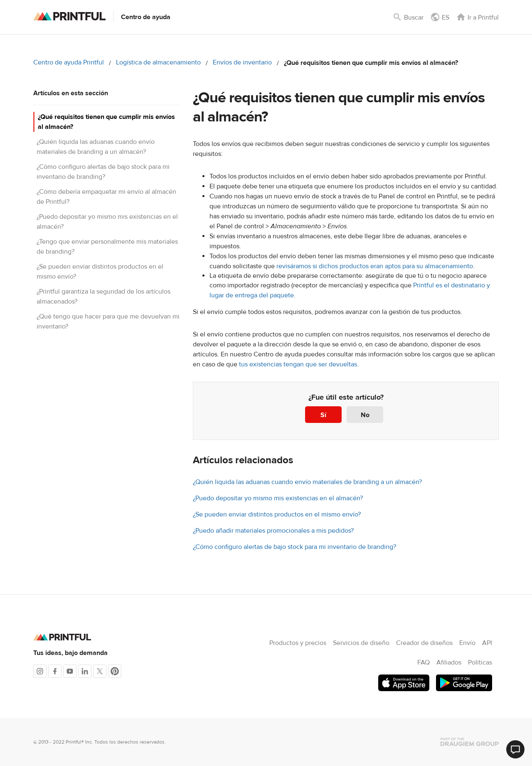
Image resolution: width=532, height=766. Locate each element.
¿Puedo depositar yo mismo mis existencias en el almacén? (278, 498)
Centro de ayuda (146, 17)
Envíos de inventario (242, 62)
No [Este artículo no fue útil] (365, 415)
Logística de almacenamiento (158, 62)
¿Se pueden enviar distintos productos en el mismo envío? (277, 514)
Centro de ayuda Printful (69, 62)
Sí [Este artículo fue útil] (323, 415)
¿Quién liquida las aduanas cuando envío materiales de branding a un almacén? (307, 482)
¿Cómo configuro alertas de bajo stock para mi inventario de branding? (294, 547)
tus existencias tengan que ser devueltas (298, 364)
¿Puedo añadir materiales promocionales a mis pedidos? (273, 531)
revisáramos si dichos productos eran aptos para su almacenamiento (374, 266)
